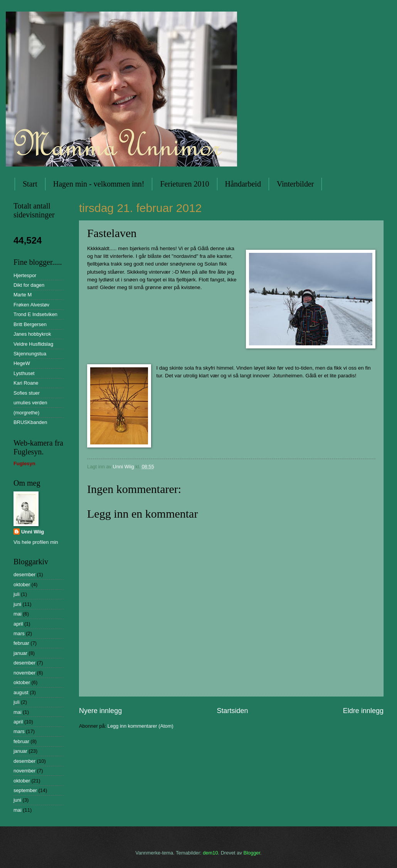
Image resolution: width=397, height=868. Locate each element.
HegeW (22, 363)
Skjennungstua (30, 354)
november (24, 673)
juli (17, 594)
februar (21, 643)
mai (18, 614)
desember (24, 574)
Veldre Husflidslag (33, 344)
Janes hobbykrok (32, 334)
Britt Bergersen (30, 324)
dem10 (210, 853)
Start (30, 184)
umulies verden (30, 403)
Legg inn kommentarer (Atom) (140, 726)
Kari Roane (26, 383)
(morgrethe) (26, 413)
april (18, 624)
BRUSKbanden (30, 422)
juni (17, 604)
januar (20, 653)
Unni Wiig (33, 532)
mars (19, 633)
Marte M (23, 295)
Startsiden (232, 711)
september (25, 790)
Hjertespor (25, 275)
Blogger (252, 853)
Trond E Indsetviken (35, 314)
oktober (22, 585)
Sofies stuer (27, 393)
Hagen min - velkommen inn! (99, 184)
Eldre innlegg (363, 711)
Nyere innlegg (100, 711)
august (21, 692)
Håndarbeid (243, 184)
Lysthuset (24, 373)
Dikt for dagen (29, 285)
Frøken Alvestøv (31, 305)
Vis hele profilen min (36, 542)
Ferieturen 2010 (184, 184)
